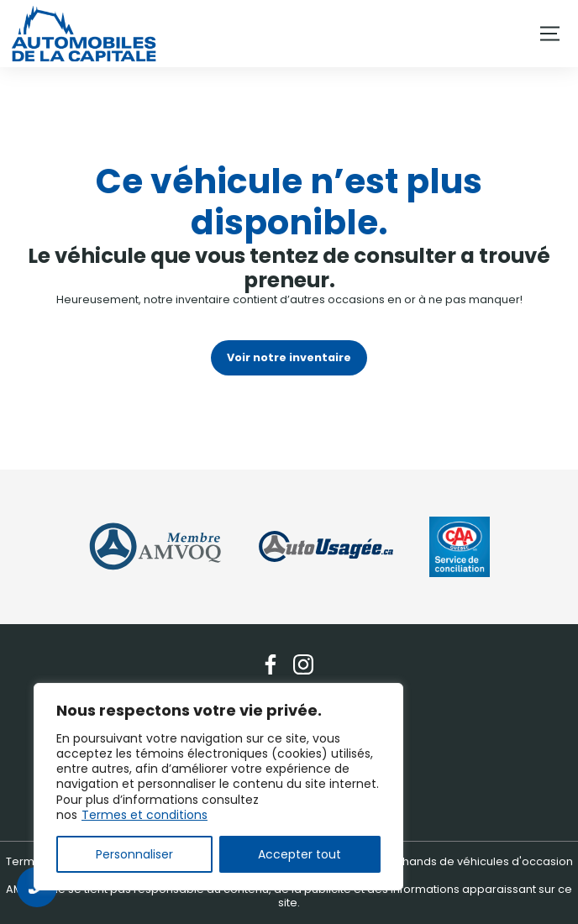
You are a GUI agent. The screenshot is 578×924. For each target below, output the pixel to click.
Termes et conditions (144, 815)
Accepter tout (300, 854)
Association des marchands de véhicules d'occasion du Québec (415, 869)
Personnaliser (134, 854)
